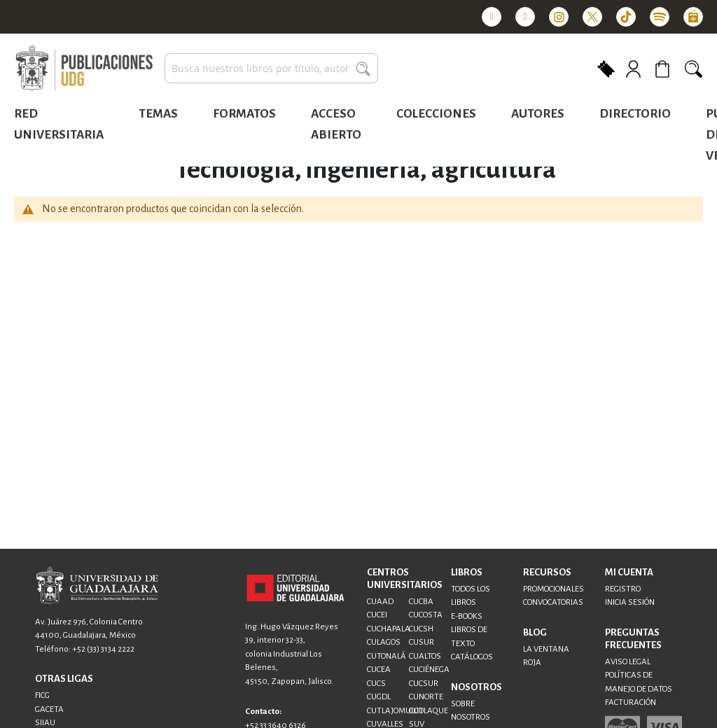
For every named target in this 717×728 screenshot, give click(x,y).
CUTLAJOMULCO (395, 711)
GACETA (49, 709)
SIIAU (45, 723)
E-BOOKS (467, 616)
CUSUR (422, 642)
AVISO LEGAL (628, 662)
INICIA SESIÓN (630, 602)
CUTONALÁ (387, 656)
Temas (158, 114)
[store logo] (84, 69)
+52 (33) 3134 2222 (103, 649)
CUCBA (421, 602)
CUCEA (379, 670)
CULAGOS (384, 642)
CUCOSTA (426, 615)
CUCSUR (424, 684)
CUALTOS (425, 656)
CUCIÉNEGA (429, 670)
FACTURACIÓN (631, 702)
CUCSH (421, 629)
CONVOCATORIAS (553, 602)
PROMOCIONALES (554, 589)
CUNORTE (426, 697)
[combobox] (271, 68)
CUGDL (379, 697)
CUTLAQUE (429, 711)
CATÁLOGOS (472, 657)
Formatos (244, 114)
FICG (42, 695)
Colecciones (436, 114)
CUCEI (377, 615)
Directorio (635, 114)
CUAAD (380, 602)
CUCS (376, 684)
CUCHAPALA (389, 629)
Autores (538, 114)
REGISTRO (623, 589)
